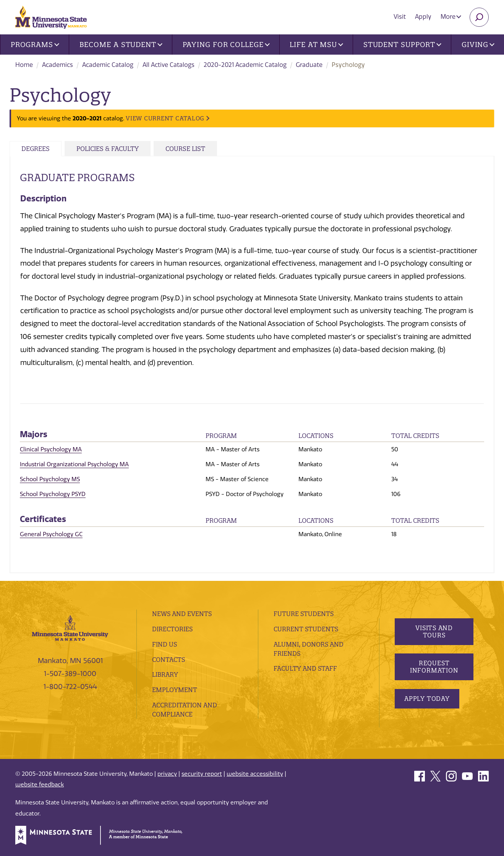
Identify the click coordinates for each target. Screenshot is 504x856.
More (451, 17)
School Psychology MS (50, 479)
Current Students (306, 629)
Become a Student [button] (121, 45)
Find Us (164, 644)
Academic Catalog (108, 65)
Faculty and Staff (305, 668)
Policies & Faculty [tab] (108, 149)
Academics (58, 65)
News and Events (182, 614)
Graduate (309, 65)
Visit (400, 17)
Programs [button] (35, 45)
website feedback (40, 785)
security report (202, 774)
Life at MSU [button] (316, 45)
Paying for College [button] (226, 45)
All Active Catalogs (169, 65)
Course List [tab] (185, 149)
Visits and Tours (434, 631)
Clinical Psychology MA (51, 449)
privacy (167, 774)
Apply (423, 17)
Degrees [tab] (36, 149)
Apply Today (427, 699)
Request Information (434, 667)
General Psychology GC (51, 534)
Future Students (304, 614)
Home (24, 65)
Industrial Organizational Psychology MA (74, 464)
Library (165, 674)
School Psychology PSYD (53, 494)
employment (175, 690)
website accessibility (255, 774)
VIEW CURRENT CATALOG (165, 118)
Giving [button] (478, 45)
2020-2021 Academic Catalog (245, 65)
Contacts (169, 660)
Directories (172, 629)
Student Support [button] (402, 45)
